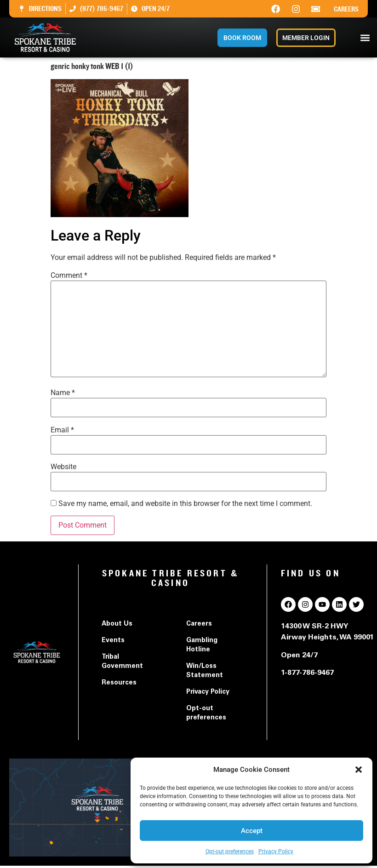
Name (63, 393)
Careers (346, 9)
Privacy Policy (276, 851)
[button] (359, 770)
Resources (119, 683)
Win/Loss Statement (205, 671)
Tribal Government (122, 662)
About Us (117, 624)
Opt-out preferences (230, 851)
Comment (69, 276)
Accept (252, 831)
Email (62, 430)
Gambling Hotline (202, 645)
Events (113, 641)
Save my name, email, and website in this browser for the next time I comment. (185, 504)
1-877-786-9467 (307, 673)
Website (63, 467)
